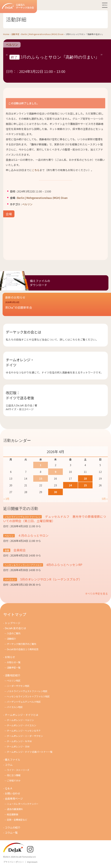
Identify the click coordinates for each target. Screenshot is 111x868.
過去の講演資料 (15, 809)
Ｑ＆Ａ (9, 788)
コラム (9, 765)
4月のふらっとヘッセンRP (64, 565)
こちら (36, 170)
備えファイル (13, 759)
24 (70, 485)
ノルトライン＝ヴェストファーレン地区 (27, 691)
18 (85, 478)
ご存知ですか (14, 780)
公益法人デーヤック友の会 (18, 6)
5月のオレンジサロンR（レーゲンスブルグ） (51, 579)
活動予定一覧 (14, 667)
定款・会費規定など (17, 820)
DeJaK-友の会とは (15, 628)
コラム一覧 (11, 833)
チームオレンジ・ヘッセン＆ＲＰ (24, 731)
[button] (57, 307)
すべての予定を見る (96, 594)
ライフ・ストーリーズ (18, 770)
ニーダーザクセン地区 (18, 686)
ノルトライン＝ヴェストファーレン (22, 517)
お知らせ (10, 657)
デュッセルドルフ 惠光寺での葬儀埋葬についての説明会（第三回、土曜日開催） (55, 519)
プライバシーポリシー (14, 862)
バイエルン (10, 579)
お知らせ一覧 (14, 662)
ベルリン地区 (14, 680)
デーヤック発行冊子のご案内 (22, 644)
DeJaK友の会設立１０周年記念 (23, 649)
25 (85, 485)
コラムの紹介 (13, 827)
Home (6, 34)
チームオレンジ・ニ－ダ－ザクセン (25, 736)
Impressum (32, 862)
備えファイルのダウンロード (40, 283)
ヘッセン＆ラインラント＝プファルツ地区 (28, 696)
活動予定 (15, 34)
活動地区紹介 (13, 675)
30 (55, 492)
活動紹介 (11, 639)
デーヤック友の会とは (23, 332)
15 (41, 478)
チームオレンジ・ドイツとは (22, 715)
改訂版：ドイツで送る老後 (20, 395)
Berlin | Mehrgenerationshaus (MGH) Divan (42, 34)
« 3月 (6, 499)
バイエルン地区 (15, 707)
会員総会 (19, 550)
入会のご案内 (14, 633)
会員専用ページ (14, 799)
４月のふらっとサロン (33, 535)
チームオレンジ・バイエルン (22, 725)
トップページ (13, 623)
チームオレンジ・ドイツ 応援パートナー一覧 (30, 752)
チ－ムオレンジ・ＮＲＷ (19, 741)
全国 (7, 550)
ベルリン (12, 45)
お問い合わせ (13, 793)
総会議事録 (13, 814)
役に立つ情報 (14, 775)
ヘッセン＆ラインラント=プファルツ (23, 565)
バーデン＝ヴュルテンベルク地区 (24, 702)
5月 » (105, 499)
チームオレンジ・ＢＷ (18, 746)
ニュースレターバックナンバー (23, 804)
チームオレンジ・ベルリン (20, 720)
